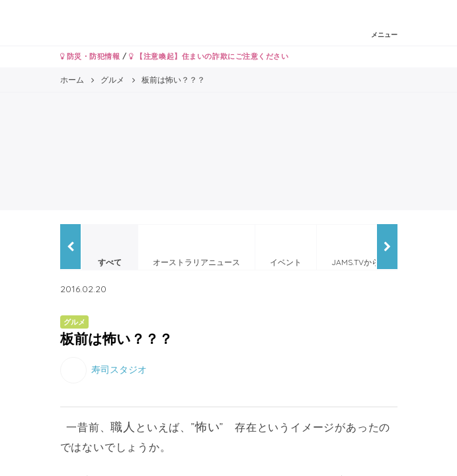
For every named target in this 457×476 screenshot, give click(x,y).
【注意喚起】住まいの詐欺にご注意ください (209, 56)
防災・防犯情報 (90, 56)
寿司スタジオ (119, 369)
